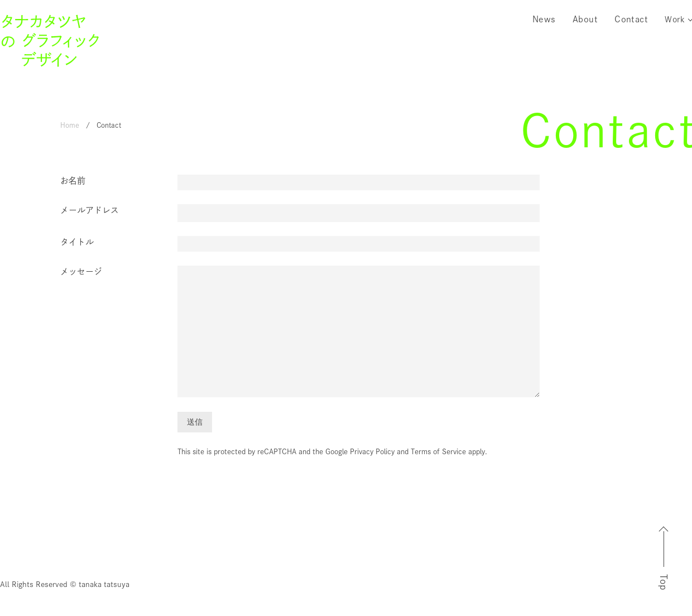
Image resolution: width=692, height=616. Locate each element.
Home (70, 125)
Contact (631, 19)
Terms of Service (438, 452)
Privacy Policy (372, 452)
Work (675, 19)
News (544, 19)
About (585, 19)
